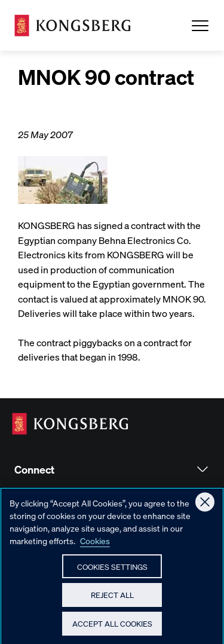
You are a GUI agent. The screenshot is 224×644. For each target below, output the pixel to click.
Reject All (112, 600)
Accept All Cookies (112, 629)
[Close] (205, 507)
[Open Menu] (200, 26)
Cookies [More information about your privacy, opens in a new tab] (95, 545)
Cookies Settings (112, 571)
